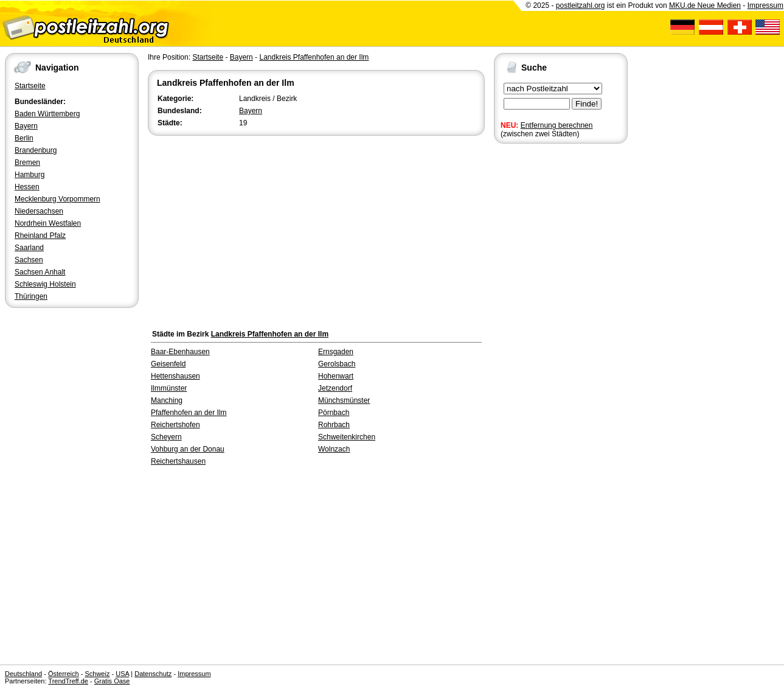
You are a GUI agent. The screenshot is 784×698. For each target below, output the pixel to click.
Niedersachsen (39, 211)
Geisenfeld (168, 364)
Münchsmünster (344, 400)
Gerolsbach (337, 364)
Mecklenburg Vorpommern (57, 199)
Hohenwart (336, 376)
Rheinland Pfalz (40, 236)
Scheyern (166, 437)
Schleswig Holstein (45, 284)
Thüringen (31, 296)
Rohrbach (334, 425)
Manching (167, 400)
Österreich (64, 674)
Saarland (29, 248)
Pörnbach (334, 413)
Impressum (765, 5)
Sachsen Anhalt (40, 272)
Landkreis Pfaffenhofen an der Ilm (314, 57)
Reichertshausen (178, 461)
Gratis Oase (112, 681)
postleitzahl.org (581, 5)
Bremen (27, 162)
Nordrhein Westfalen (48, 223)
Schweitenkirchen (347, 437)
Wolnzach (334, 449)
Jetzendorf (335, 388)
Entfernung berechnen (557, 125)
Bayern (26, 126)
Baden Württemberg (47, 114)
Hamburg (29, 175)
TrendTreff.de (68, 681)
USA (122, 674)
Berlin (24, 138)
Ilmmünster (169, 388)
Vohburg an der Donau (188, 449)
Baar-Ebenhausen (180, 352)
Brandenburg (36, 150)
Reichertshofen (175, 425)
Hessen (27, 187)
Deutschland (23, 674)
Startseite (30, 86)
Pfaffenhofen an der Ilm (189, 413)
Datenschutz (153, 674)
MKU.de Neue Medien (705, 5)
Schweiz (97, 674)
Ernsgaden (336, 352)
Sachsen (29, 260)
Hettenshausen (175, 376)
